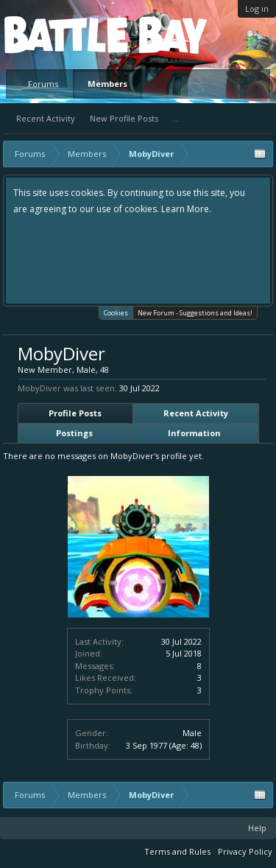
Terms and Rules (177, 851)
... (176, 118)
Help (257, 828)
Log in (257, 8)
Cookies (116, 312)
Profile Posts (75, 413)
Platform (58, 34)
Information (194, 433)
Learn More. (186, 209)
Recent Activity (46, 118)
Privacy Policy (245, 851)
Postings (74, 433)
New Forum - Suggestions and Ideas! (195, 313)
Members (107, 84)
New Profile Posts (124, 118)
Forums (43, 84)
